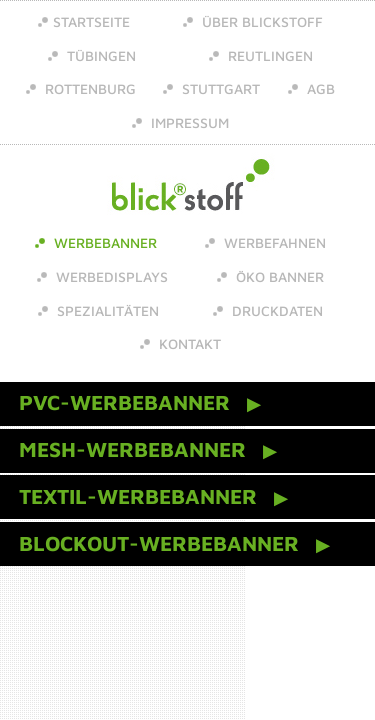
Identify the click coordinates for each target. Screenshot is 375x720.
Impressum (188, 122)
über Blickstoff (260, 21)
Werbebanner (103, 242)
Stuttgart (219, 88)
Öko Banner (278, 276)
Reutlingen (268, 55)
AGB (319, 88)
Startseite (91, 21)
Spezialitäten (106, 310)
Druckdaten (275, 310)
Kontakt (188, 343)
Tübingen (99, 55)
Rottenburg (88, 88)
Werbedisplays (110, 276)
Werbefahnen (273, 242)
